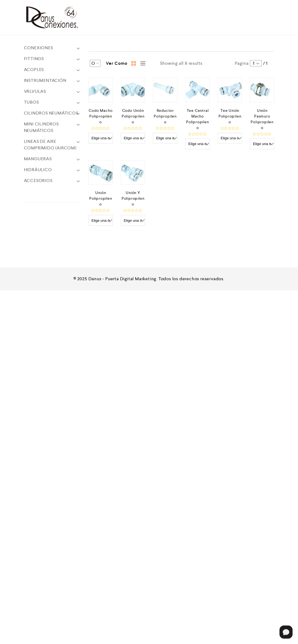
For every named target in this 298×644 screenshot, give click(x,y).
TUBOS (31, 102)
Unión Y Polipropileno (133, 198)
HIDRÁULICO (38, 170)
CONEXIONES (39, 48)
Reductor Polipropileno (165, 116)
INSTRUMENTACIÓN (45, 80)
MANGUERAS (38, 159)
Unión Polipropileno (101, 198)
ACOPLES (34, 70)
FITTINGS (34, 59)
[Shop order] (95, 63)
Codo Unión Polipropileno (133, 116)
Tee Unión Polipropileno (230, 116)
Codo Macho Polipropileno (101, 116)
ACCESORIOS (38, 181)
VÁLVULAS (35, 91)
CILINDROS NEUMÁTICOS (51, 113)
